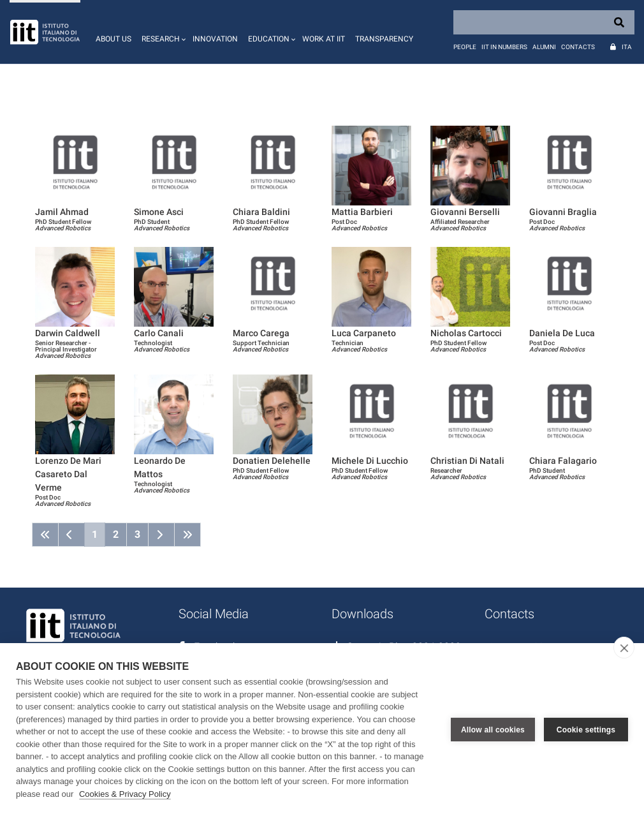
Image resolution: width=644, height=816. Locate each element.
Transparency (384, 39)
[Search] (544, 22)
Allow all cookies (493, 730)
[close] (624, 648)
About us (113, 39)
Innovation (215, 39)
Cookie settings (586, 730)
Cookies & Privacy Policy (125, 794)
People (465, 47)
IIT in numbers (504, 47)
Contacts (578, 47)
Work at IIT (324, 39)
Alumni (544, 47)
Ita (627, 47)
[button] (162, 32)
